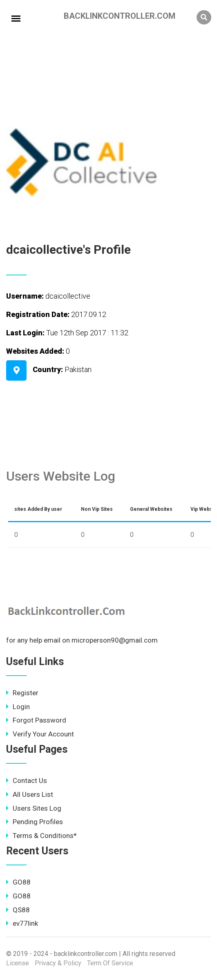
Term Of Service (110, 963)
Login (18, 707)
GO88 (18, 882)
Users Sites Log (34, 808)
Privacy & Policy (58, 963)
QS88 (18, 910)
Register (22, 693)
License (18, 963)
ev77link (22, 923)
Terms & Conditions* (41, 836)
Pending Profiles (35, 822)
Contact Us (27, 780)
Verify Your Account (40, 734)
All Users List (30, 794)
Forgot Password (36, 720)
